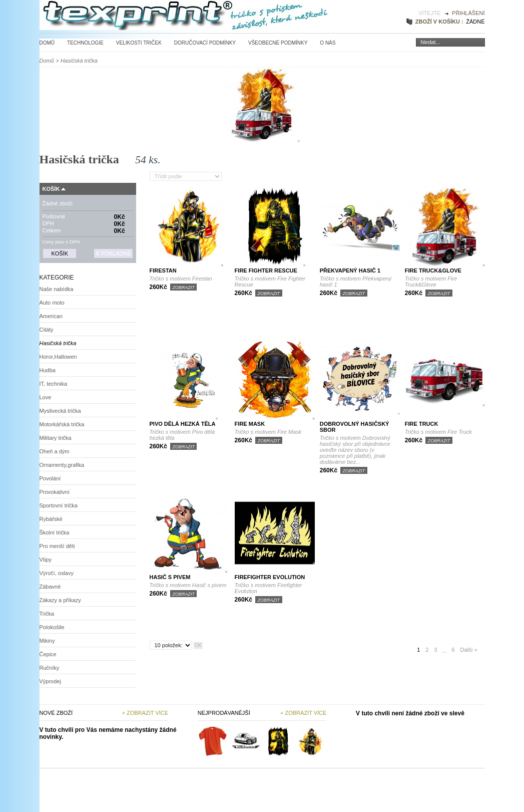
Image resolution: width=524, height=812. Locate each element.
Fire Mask (250, 424)
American (51, 316)
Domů (47, 43)
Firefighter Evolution (270, 577)
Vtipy (46, 560)
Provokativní (55, 492)
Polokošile (52, 627)
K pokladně (113, 253)
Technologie (85, 43)
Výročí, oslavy (57, 573)
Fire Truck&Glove (433, 270)
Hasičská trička (58, 343)
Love (46, 397)
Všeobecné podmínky (278, 43)
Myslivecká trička (60, 411)
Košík (51, 189)
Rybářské (51, 519)
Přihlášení (468, 13)
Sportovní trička (59, 505)
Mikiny (47, 641)
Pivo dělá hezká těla (183, 424)
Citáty (47, 330)
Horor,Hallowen (58, 357)
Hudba (48, 370)
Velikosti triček (139, 43)
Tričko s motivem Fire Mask (268, 432)
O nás (328, 43)
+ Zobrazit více (145, 713)
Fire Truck (422, 424)
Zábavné (50, 587)
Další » (468, 650)
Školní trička (55, 532)
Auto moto (52, 303)
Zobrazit (183, 288)
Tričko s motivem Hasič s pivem (188, 585)
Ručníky (50, 668)
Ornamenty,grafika (62, 465)
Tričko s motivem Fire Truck (438, 432)
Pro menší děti (57, 546)
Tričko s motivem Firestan (181, 279)
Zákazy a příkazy (60, 600)
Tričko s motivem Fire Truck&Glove (431, 282)
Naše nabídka (57, 289)
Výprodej (50, 681)
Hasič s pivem (170, 577)
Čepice (48, 654)
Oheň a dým (55, 451)
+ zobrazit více (303, 713)
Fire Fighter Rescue (266, 270)
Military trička (56, 438)
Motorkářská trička (62, 424)
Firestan (163, 270)
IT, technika (54, 384)
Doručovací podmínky (205, 43)
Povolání (50, 478)
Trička (47, 614)
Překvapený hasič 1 (350, 270)
